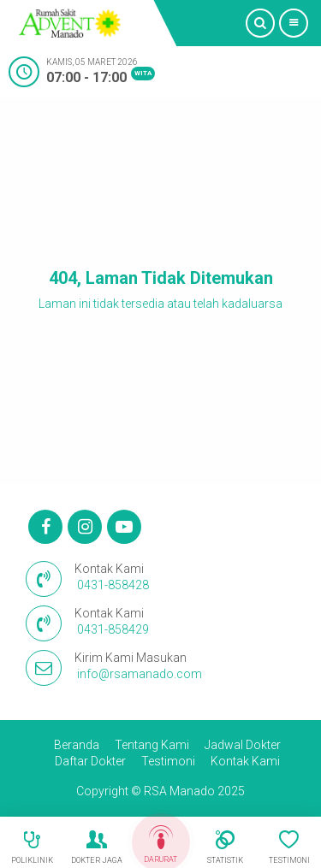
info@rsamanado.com (140, 674)
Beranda (77, 745)
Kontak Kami (245, 761)
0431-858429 (113, 629)
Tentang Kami (152, 745)
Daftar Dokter (90, 761)
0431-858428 (113, 585)
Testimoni (168, 761)
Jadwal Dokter (243, 745)
